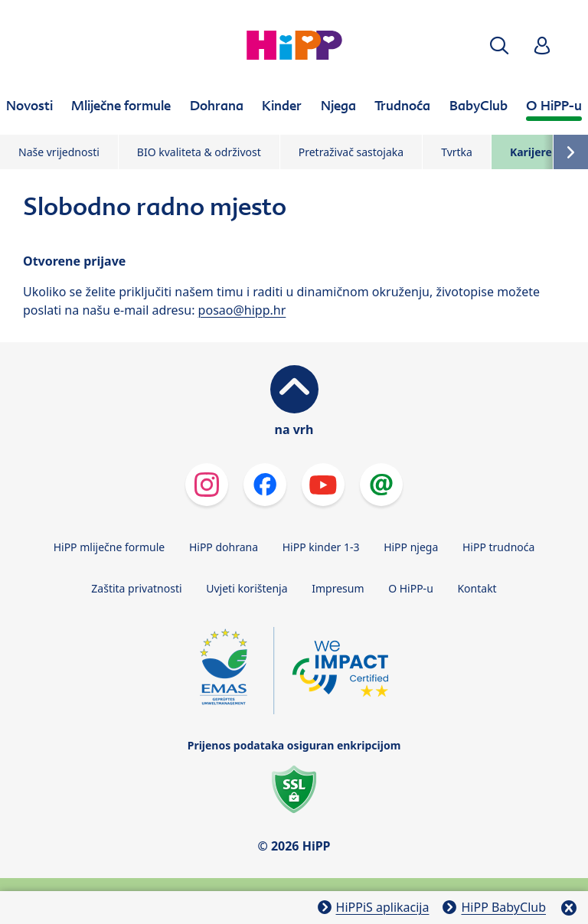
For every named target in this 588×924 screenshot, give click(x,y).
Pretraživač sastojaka (351, 152)
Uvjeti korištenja (247, 588)
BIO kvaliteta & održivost (199, 152)
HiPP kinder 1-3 (321, 547)
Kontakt (477, 588)
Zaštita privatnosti (136, 588)
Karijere (531, 152)
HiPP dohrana (224, 547)
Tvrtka (457, 152)
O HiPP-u (411, 588)
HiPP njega (411, 547)
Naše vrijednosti (59, 152)
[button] (499, 46)
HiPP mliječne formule (109, 547)
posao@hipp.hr (242, 310)
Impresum (338, 588)
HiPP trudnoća (498, 547)
